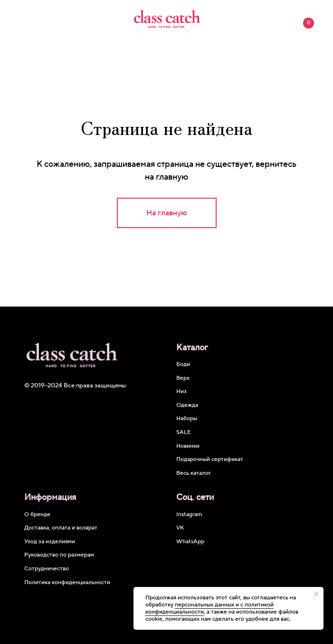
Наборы (187, 418)
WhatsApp (190, 542)
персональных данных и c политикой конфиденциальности (209, 608)
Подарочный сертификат (210, 459)
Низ (181, 391)
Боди (183, 364)
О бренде (37, 514)
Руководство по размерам (59, 555)
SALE (184, 432)
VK (180, 528)
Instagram (189, 514)
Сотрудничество (47, 569)
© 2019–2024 (44, 385)
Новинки (188, 446)
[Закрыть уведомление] (316, 594)
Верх (183, 378)
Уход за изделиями (50, 542)
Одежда (187, 405)
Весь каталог (194, 473)
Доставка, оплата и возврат (61, 528)
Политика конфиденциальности (67, 582)
